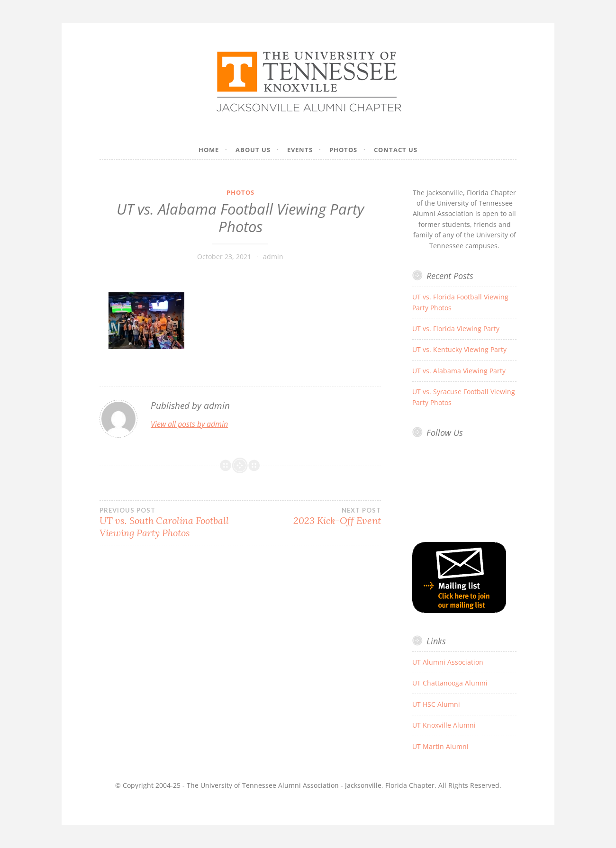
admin (273, 257)
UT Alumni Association (448, 662)
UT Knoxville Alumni (444, 725)
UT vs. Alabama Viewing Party (459, 371)
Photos (343, 150)
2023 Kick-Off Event (311, 516)
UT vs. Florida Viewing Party (456, 329)
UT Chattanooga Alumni (450, 683)
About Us (253, 150)
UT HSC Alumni (436, 704)
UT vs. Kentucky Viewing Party (459, 349)
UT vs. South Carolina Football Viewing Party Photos (170, 523)
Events (300, 150)
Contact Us (396, 150)
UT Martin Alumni (440, 746)
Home (209, 150)
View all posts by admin (189, 424)
